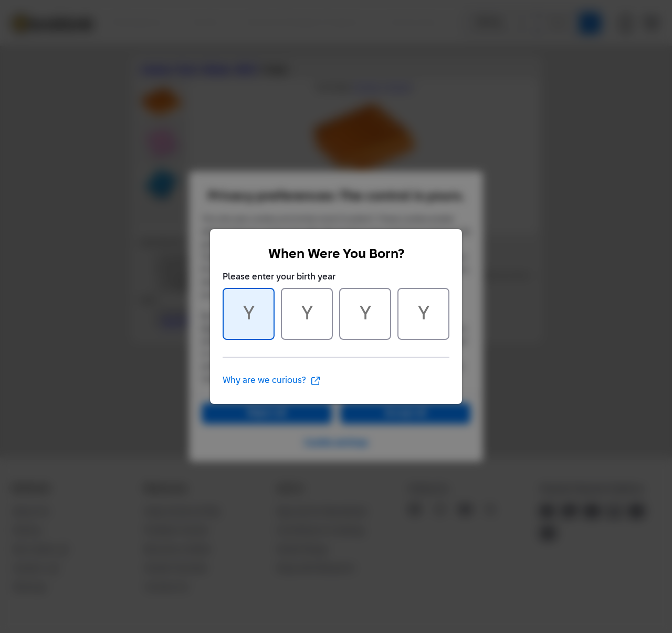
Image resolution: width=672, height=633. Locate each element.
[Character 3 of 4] (365, 314)
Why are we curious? (272, 381)
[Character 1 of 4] (249, 314)
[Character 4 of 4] (423, 314)
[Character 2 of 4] (307, 314)
